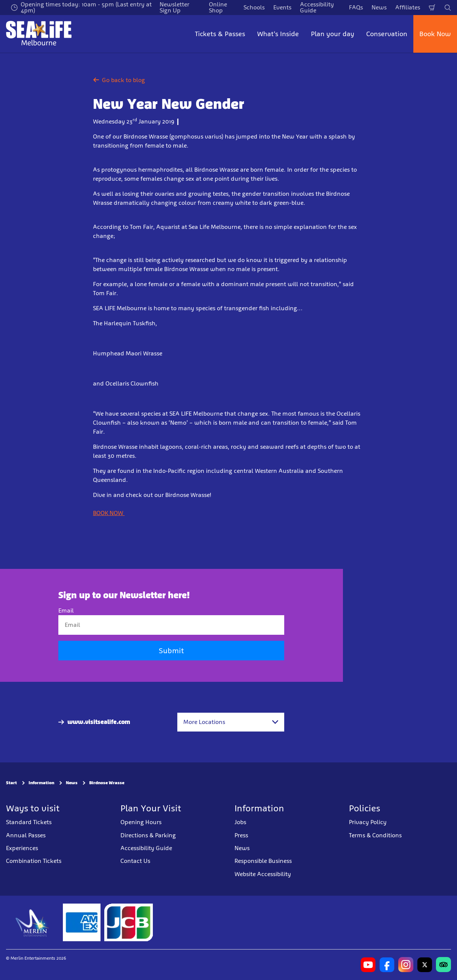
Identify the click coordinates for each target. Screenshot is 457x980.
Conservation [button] (387, 34)
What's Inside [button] (278, 34)
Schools (254, 7)
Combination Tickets (34, 861)
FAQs (356, 7)
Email (66, 610)
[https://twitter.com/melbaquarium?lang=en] (425, 965)
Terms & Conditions (375, 835)
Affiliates (408, 7)
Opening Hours (141, 822)
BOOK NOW (109, 513)
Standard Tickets (29, 822)
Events (282, 7)
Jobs (240, 822)
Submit (171, 651)
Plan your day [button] (333, 34)
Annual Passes (26, 835)
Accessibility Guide (146, 848)
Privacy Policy (368, 822)
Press (241, 835)
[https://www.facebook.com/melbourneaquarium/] (387, 965)
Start (11, 783)
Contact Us (135, 861)
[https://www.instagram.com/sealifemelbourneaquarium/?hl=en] (406, 965)
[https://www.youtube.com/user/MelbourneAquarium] (368, 965)
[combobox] (231, 722)
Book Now (435, 34)
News (379, 7)
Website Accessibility (263, 874)
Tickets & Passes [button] (220, 34)
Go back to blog (119, 80)
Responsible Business (263, 861)
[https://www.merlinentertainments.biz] (33, 922)
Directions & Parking (148, 835)
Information (41, 783)
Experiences (22, 848)
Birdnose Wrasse (107, 783)
